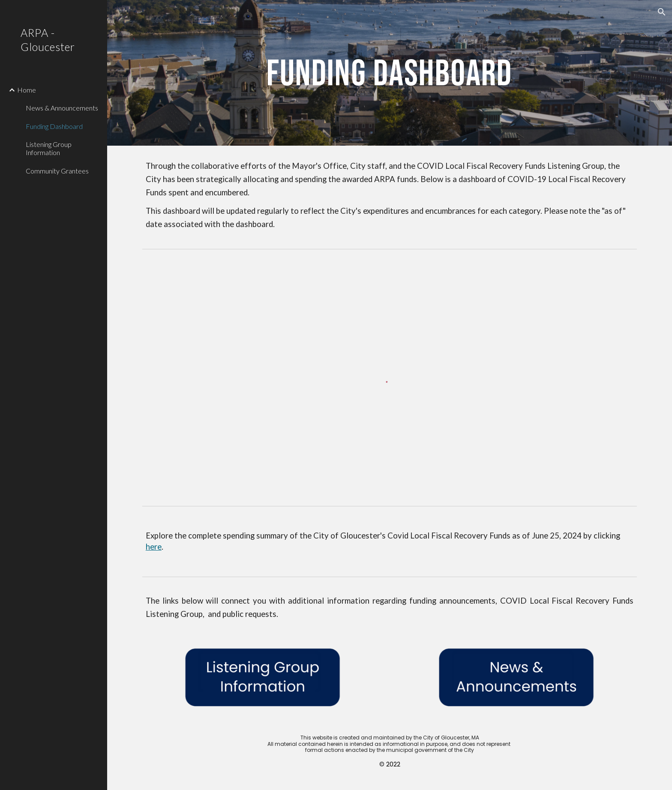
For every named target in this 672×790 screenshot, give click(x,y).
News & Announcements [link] (62, 108)
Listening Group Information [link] (49, 148)
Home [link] (27, 90)
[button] (662, 12)
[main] (390, 73)
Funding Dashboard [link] (54, 126)
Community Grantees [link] (57, 171)
